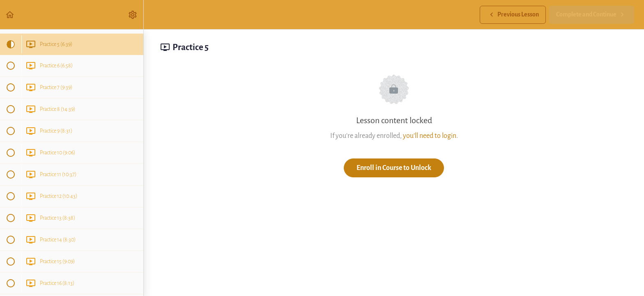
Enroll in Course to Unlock (394, 168)
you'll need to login (430, 136)
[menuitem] (133, 15)
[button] (10, 15)
